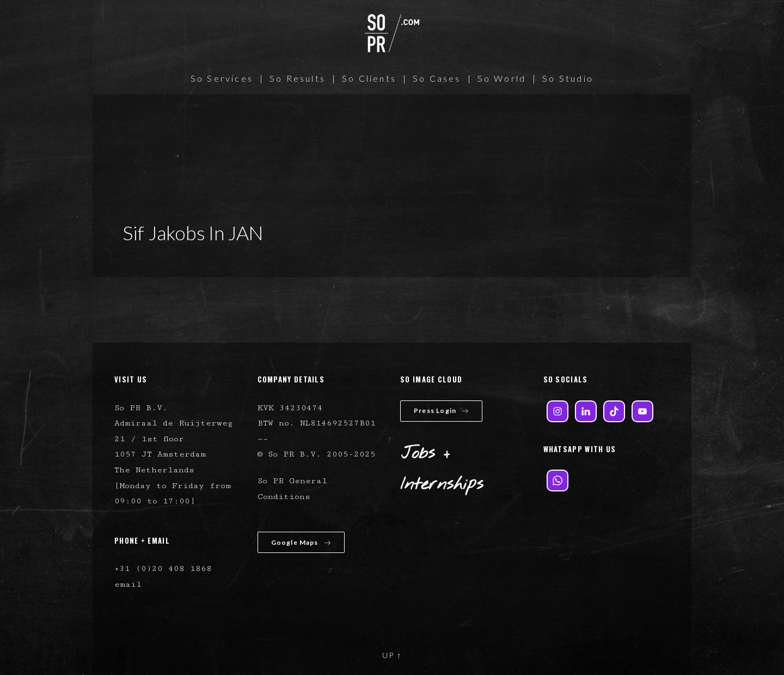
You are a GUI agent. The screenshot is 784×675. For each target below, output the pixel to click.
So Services (222, 78)
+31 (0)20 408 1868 (163, 568)
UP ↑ (392, 655)
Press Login (441, 411)
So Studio (568, 78)
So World (502, 78)
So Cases (437, 78)
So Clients (369, 78)
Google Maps (301, 542)
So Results (298, 78)
